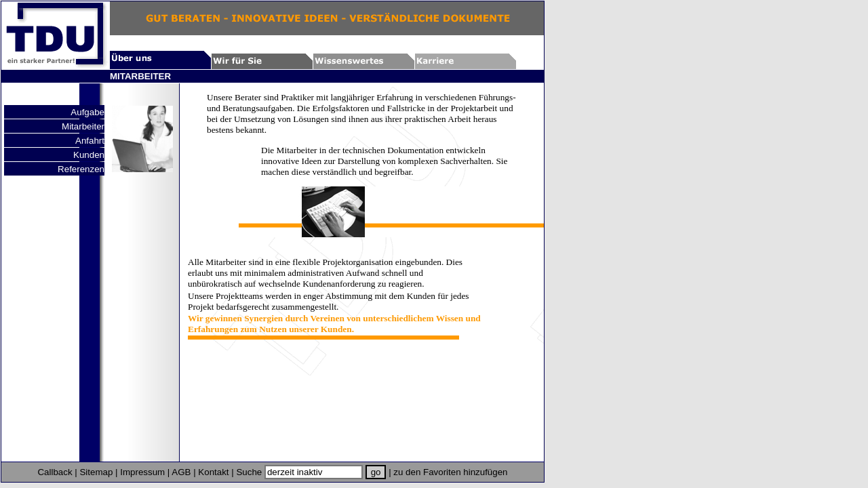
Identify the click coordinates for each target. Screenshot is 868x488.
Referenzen (81, 169)
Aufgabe (87, 112)
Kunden (89, 155)
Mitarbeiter (83, 126)
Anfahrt (90, 141)
